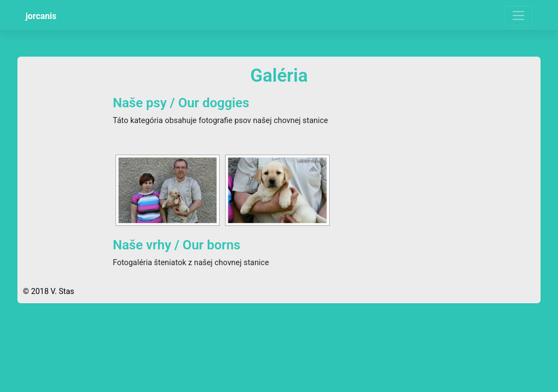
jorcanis (41, 16)
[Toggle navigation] (518, 16)
